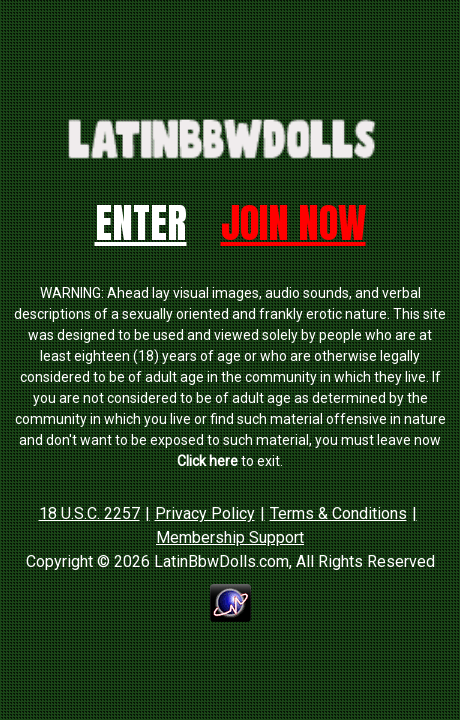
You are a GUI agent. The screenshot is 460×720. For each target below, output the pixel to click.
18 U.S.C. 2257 (89, 513)
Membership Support (230, 537)
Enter (141, 223)
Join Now (293, 223)
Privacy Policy (205, 513)
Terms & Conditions (338, 513)
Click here (207, 461)
